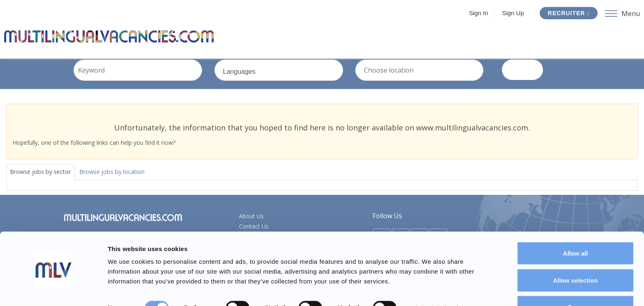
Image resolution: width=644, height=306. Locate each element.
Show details (431, 285)
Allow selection (575, 257)
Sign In (477, 13)
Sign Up (511, 13)
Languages (291, 85)
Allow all (576, 230)
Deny (576, 284)
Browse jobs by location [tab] (125, 181)
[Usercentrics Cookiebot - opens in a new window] (53, 290)
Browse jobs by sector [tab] (45, 181)
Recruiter (567, 13)
